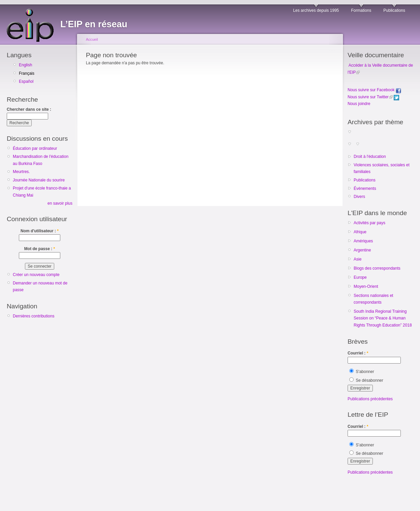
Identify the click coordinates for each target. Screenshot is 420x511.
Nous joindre (359, 104)
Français (27, 73)
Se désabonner (366, 380)
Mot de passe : (40, 249)
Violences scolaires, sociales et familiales (382, 168)
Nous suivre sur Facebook (374, 90)
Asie (358, 259)
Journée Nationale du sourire (39, 180)
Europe (360, 277)
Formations (361, 10)
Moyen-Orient (366, 286)
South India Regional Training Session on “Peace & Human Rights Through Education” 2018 (383, 318)
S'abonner (362, 372)
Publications (394, 10)
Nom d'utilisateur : (40, 231)
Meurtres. (21, 172)
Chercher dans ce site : (29, 109)
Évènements (365, 189)
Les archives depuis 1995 (316, 10)
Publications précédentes (370, 399)
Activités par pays (369, 223)
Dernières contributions (34, 316)
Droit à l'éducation (370, 157)
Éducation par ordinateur (35, 148)
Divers (359, 197)
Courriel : (358, 353)
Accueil (92, 39)
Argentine (362, 250)
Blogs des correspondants (377, 268)
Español (26, 81)
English (25, 65)
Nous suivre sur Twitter (368, 97)
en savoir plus (60, 203)
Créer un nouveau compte (36, 275)
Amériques (363, 241)
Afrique (360, 232)
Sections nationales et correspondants (373, 299)
